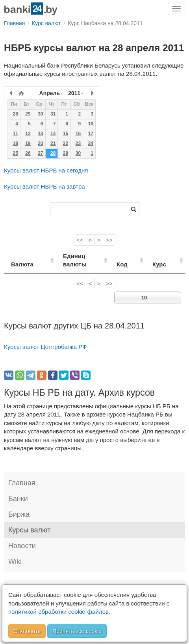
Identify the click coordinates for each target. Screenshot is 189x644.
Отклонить (27, 631)
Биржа (19, 506)
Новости (22, 538)
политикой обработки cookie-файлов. (59, 612)
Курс (166, 256)
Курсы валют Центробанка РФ (45, 339)
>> (109, 240)
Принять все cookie (77, 631)
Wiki (15, 553)
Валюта (22, 256)
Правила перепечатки (75, 580)
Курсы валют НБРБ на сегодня (46, 170)
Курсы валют (29, 522)
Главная (22, 475)
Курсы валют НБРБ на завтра (44, 186)
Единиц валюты (78, 256)
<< (80, 240)
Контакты (21, 580)
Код (134, 256)
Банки (18, 490)
